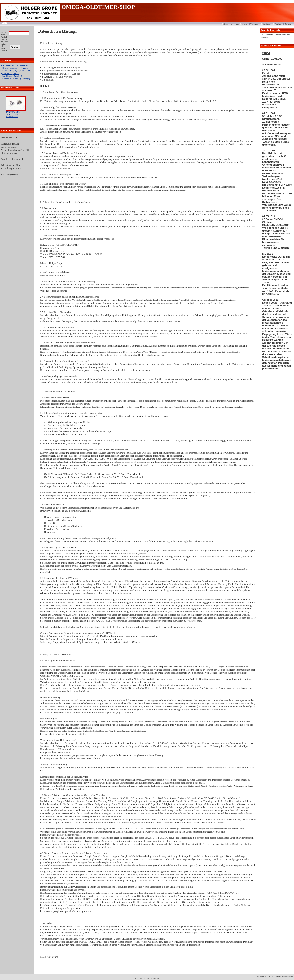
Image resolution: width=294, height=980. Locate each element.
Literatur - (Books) (11, 73)
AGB (271, 976)
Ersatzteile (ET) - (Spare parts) (17, 71)
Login (3, 23)
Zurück (288, 24)
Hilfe (226, 24)
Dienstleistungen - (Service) (15, 68)
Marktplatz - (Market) (12, 76)
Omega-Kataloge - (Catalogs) (16, 79)
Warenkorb (255, 24)
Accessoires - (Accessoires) (15, 65)
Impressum (262, 976)
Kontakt (278, 24)
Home (244, 24)
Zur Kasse (267, 24)
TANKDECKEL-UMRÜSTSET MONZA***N (13, 114)
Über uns (235, 24)
